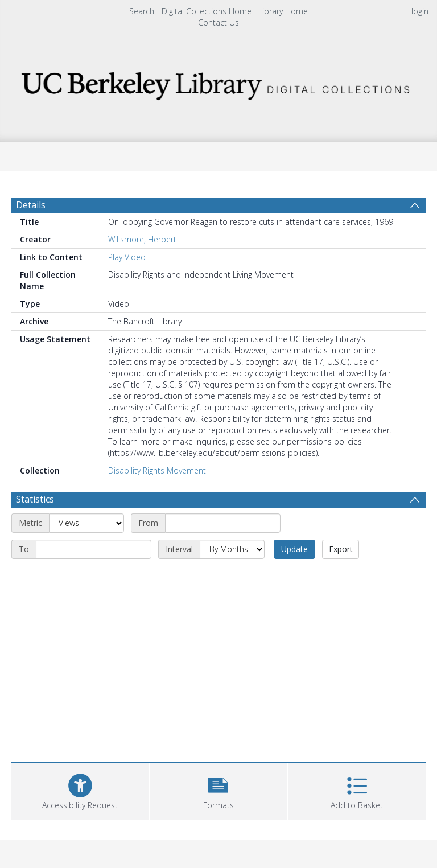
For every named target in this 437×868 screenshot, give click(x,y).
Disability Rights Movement (157, 470)
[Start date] (223, 523)
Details (31, 205)
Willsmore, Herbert (142, 239)
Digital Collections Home (207, 11)
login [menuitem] (420, 11)
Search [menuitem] (142, 11)
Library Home (283, 11)
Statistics (35, 499)
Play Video (127, 257)
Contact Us (218, 22)
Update (294, 549)
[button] (218, 790)
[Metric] (86, 523)
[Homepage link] (218, 83)
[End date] (94, 549)
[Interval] (232, 549)
